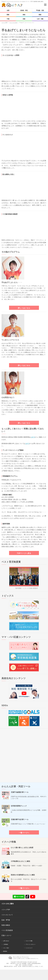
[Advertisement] (24, 756)
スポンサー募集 (29, 941)
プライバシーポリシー (30, 944)
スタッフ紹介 (6, 948)
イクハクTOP (6, 910)
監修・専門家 (6, 920)
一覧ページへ (24, 833)
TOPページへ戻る (24, 553)
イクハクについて (7, 915)
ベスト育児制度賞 (7, 930)
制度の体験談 (6, 925)
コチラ (33, 437)
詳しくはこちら (24, 308)
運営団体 (5, 951)
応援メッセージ (6, 935)
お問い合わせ (6, 941)
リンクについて (29, 948)
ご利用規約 (6, 944)
